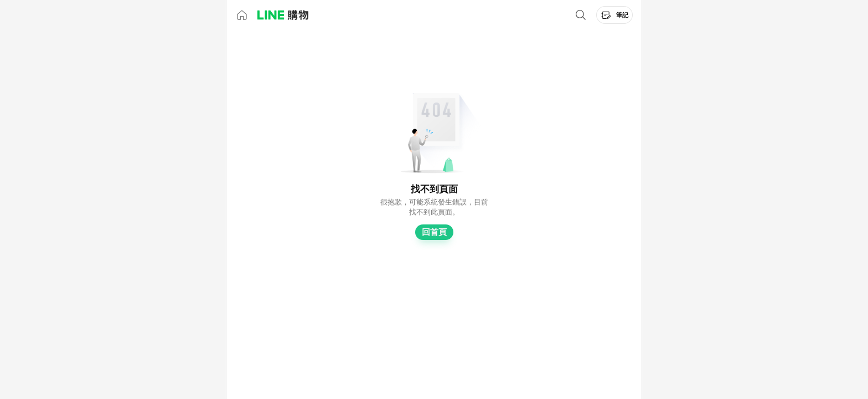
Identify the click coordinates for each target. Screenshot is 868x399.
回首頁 (434, 232)
